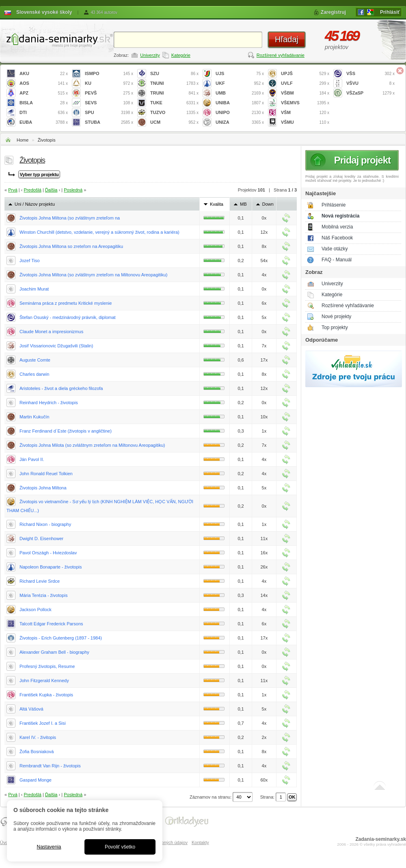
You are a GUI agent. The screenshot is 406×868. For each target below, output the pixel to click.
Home (23, 140)
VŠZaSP (370, 93)
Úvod (5, 842)
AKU (44, 74)
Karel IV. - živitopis (38, 737)
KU (109, 83)
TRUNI (174, 93)
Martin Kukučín (34, 417)
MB (243, 204)
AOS (44, 83)
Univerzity (150, 55)
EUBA (44, 122)
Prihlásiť (390, 12)
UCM (174, 122)
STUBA (109, 122)
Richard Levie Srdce (40, 581)
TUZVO (174, 113)
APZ (44, 93)
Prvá (13, 190)
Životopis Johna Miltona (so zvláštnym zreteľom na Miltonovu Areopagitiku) (94, 275)
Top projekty (335, 327)
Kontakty (200, 842)
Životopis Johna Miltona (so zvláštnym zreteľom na (70, 218)
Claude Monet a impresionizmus (51, 332)
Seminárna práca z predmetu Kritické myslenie (66, 303)
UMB (240, 93)
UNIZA (240, 122)
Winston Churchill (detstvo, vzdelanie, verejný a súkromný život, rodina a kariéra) (99, 232)
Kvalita (217, 204)
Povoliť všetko (120, 847)
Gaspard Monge (36, 780)
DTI (44, 113)
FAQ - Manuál (337, 260)
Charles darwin (34, 374)
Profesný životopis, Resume (47, 666)
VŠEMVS (305, 103)
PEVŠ (109, 93)
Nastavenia (49, 847)
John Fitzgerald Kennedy (44, 681)
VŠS (370, 74)
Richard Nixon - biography (45, 524)
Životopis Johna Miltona (43, 488)
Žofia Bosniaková (37, 752)
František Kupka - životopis (46, 695)
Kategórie (181, 55)
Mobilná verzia (337, 227)
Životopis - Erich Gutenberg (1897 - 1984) (61, 638)
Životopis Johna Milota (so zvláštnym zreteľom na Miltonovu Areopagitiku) (92, 445)
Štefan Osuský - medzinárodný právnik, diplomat (68, 317)
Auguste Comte (35, 360)
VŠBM (305, 93)
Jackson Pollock (36, 610)
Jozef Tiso (30, 261)
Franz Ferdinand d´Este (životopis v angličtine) (66, 431)
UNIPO (240, 113)
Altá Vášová (31, 709)
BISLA (44, 103)
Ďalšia (51, 190)
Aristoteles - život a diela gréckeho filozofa (61, 388)
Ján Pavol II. (32, 459)
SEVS (109, 103)
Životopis (47, 140)
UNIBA (240, 103)
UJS (240, 74)
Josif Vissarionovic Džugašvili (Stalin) (56, 346)
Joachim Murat (34, 289)
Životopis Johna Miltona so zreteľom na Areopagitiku (71, 246)
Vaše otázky (335, 249)
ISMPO (109, 74)
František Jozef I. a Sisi (43, 723)
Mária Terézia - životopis (43, 595)
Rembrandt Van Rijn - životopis (50, 766)
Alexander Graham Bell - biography (54, 652)
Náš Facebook (337, 238)
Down (268, 204)
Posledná (73, 190)
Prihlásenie (334, 205)
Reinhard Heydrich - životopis (49, 403)
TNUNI (174, 83)
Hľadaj (287, 39)
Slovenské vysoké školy (44, 12)
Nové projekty (336, 317)
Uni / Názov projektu (35, 204)
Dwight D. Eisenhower (41, 538)
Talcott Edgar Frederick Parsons (51, 624)
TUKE (174, 103)
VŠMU (305, 122)
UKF (240, 83)
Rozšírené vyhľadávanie (281, 55)
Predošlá (33, 190)
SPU (109, 113)
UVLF (305, 83)
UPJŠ (305, 74)
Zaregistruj (333, 12)
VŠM (305, 113)
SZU (174, 74)
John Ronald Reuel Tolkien (46, 474)
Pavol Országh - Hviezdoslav (48, 553)
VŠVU (370, 83)
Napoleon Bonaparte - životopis (51, 567)
